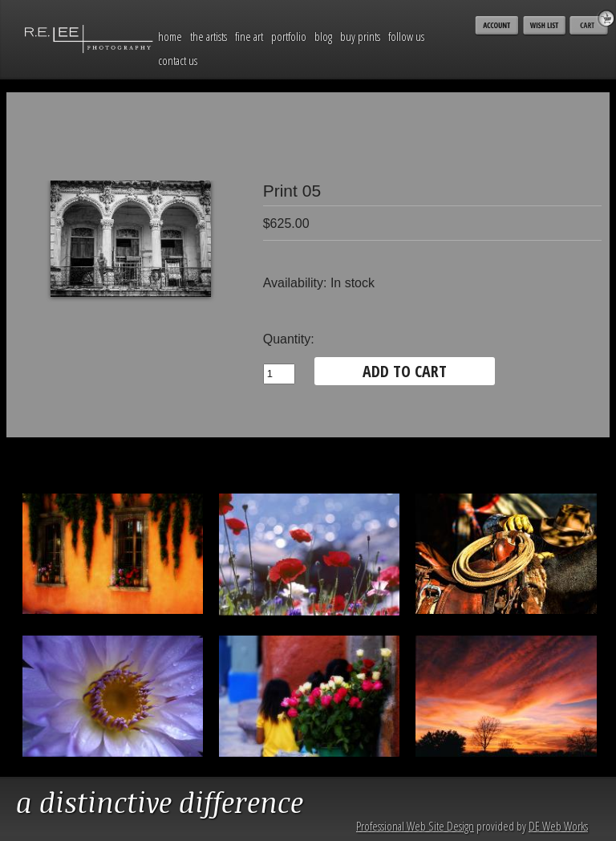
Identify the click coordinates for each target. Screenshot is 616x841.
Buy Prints (360, 36)
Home (170, 36)
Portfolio (289, 36)
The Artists (209, 36)
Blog (323, 36)
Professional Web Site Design (415, 826)
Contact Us (178, 60)
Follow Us (406, 36)
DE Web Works (558, 826)
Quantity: (289, 339)
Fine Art (249, 36)
